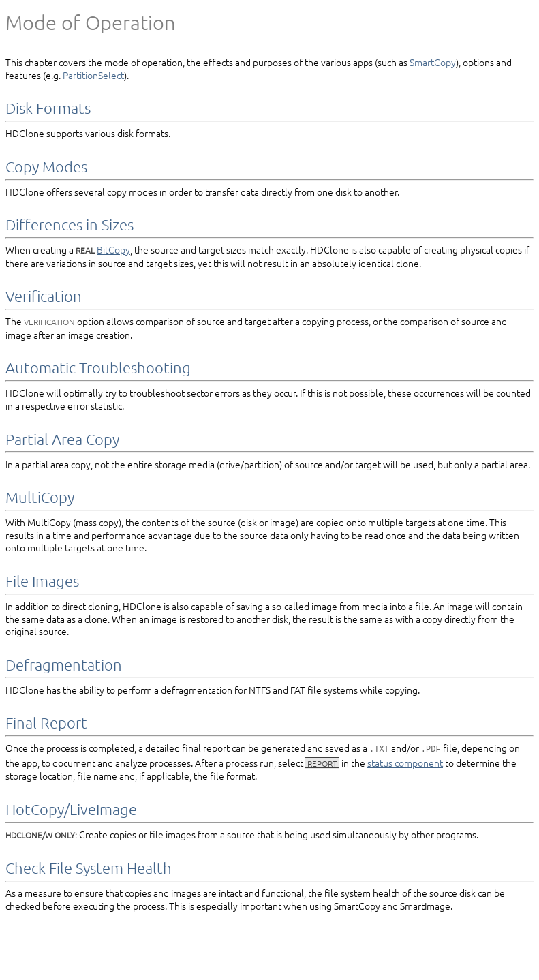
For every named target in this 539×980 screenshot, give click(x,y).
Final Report (46, 722)
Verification (44, 296)
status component (405, 762)
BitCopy (113, 249)
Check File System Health (89, 867)
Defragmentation (64, 664)
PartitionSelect (93, 75)
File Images (42, 581)
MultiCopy (40, 497)
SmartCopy (433, 62)
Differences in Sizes (70, 224)
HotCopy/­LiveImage (71, 808)
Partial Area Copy (62, 439)
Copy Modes (46, 166)
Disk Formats (48, 108)
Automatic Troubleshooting (98, 367)
